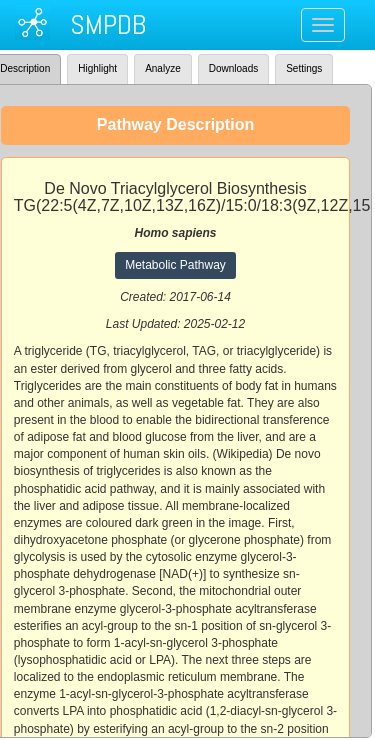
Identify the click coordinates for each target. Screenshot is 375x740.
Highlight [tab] (97, 68)
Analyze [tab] (163, 68)
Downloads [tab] (233, 68)
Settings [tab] (304, 68)
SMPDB (108, 24)
